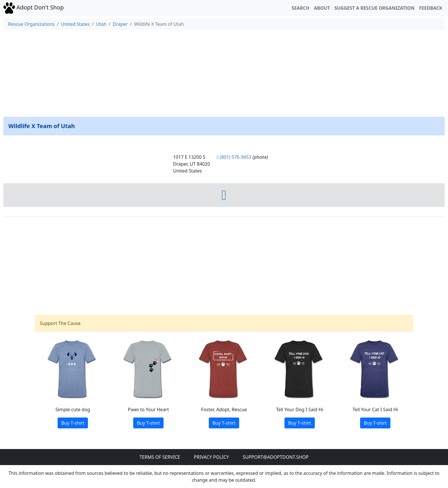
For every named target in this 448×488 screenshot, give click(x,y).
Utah (101, 24)
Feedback (431, 8)
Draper (120, 24)
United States (75, 24)
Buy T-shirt (73, 423)
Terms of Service (160, 457)
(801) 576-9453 (235, 157)
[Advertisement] (224, 72)
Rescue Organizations (31, 24)
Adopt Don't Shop (34, 7)
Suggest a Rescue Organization (375, 8)
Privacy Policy (211, 457)
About (322, 8)
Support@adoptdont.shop (276, 457)
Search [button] (300, 8)
